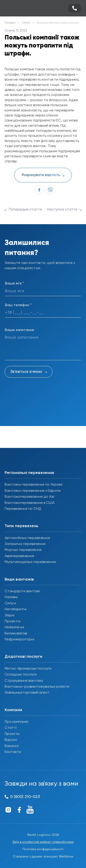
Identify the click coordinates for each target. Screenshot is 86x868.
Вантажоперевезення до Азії (29, 497)
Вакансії (12, 746)
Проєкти (12, 734)
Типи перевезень (21, 526)
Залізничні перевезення (25, 544)
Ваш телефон (18, 305)
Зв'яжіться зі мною (26, 372)
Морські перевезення (23, 550)
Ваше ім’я (14, 284)
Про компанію (17, 722)
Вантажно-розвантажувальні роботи (37, 687)
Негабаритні (15, 609)
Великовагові (16, 634)
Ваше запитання (19, 330)
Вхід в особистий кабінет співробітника (43, 842)
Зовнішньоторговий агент (27, 693)
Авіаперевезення (19, 556)
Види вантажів (19, 579)
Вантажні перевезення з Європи (33, 491)
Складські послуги (21, 675)
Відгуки (11, 740)
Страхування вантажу (24, 681)
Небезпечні (14, 627)
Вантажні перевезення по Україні (33, 485)
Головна (10, 23)
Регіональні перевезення (29, 473)
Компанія (13, 710)
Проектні (12, 621)
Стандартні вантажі (22, 591)
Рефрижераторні (19, 639)
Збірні (10, 615)
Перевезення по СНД (23, 509)
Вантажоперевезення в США (30, 503)
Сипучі (10, 603)
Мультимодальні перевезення (30, 562)
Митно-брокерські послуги (28, 669)
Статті (26, 23)
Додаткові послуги (23, 657)
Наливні (11, 597)
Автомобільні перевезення (27, 538)
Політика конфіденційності (43, 849)
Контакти (13, 752)
